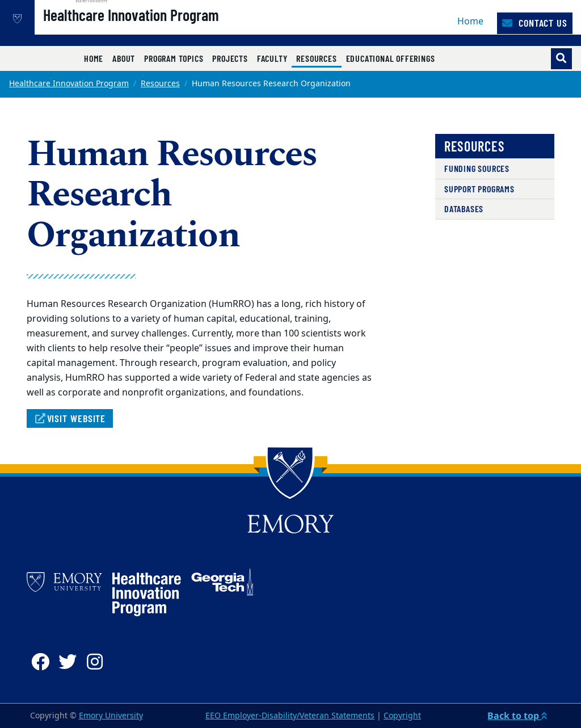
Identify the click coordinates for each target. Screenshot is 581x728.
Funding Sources (477, 168)
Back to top (517, 716)
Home (470, 22)
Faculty (272, 58)
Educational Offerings (391, 58)
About (124, 58)
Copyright (402, 716)
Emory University (111, 716)
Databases (464, 209)
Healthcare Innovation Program (167, 29)
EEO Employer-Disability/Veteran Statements (290, 716)
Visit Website (70, 418)
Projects (230, 58)
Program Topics (174, 58)
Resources (319, 58)
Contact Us (535, 23)
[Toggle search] (561, 59)
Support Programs (479, 189)
